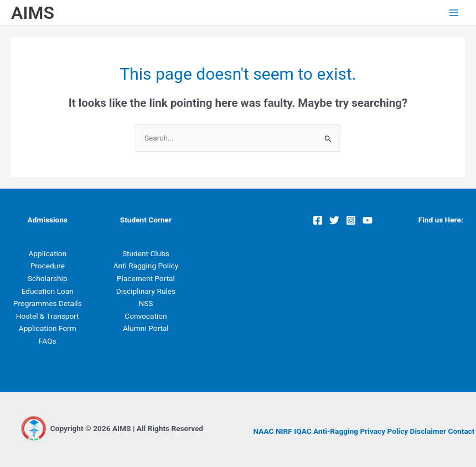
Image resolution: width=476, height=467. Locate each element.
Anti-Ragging (336, 431)
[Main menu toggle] (454, 13)
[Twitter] (334, 220)
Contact (461, 431)
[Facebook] (318, 220)
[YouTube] (368, 220)
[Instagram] (351, 220)
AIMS (33, 13)
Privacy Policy (384, 431)
